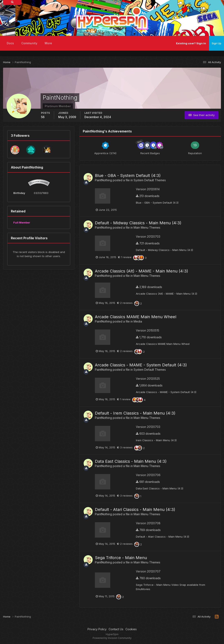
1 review (125, 257)
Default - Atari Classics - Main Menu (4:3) (135, 510)
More (48, 43)
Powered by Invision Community (112, 638)
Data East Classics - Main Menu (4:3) (131, 461)
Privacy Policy (97, 629)
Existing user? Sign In (191, 43)
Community (29, 43)
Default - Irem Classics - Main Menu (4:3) (135, 413)
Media (138, 321)
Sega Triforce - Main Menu (121, 558)
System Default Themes (150, 180)
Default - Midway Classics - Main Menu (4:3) (138, 223)
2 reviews (125, 303)
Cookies (131, 629)
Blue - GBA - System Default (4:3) (128, 176)
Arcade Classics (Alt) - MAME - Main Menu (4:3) (142, 271)
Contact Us (116, 629)
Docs (10, 43)
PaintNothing (103, 180)
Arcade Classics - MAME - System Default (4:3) (141, 365)
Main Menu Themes (147, 227)
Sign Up (217, 43)
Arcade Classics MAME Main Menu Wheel (136, 317)
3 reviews (125, 447)
